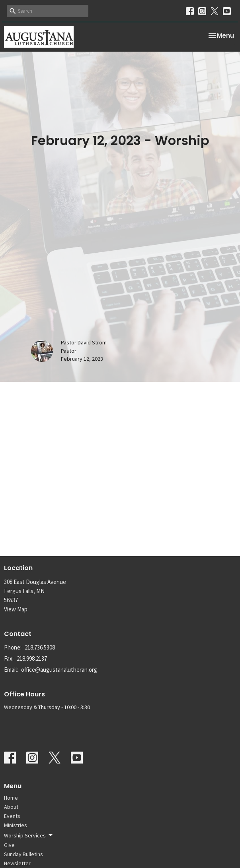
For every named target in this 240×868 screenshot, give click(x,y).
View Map (16, 609)
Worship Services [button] (29, 835)
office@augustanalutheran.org (59, 670)
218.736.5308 (40, 647)
